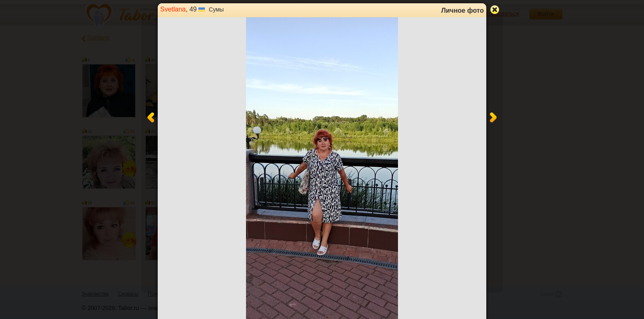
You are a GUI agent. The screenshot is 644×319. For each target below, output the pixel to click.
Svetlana (173, 9)
